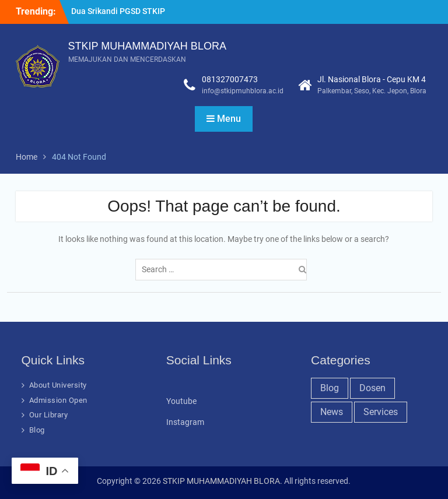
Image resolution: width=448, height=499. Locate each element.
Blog (37, 430)
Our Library (49, 415)
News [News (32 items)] (332, 412)
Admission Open (58, 400)
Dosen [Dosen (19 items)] (372, 388)
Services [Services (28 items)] (381, 412)
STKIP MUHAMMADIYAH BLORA (147, 46)
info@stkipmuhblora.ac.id (243, 91)
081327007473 (230, 79)
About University (58, 385)
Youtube (181, 401)
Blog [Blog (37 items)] (330, 388)
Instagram (185, 422)
